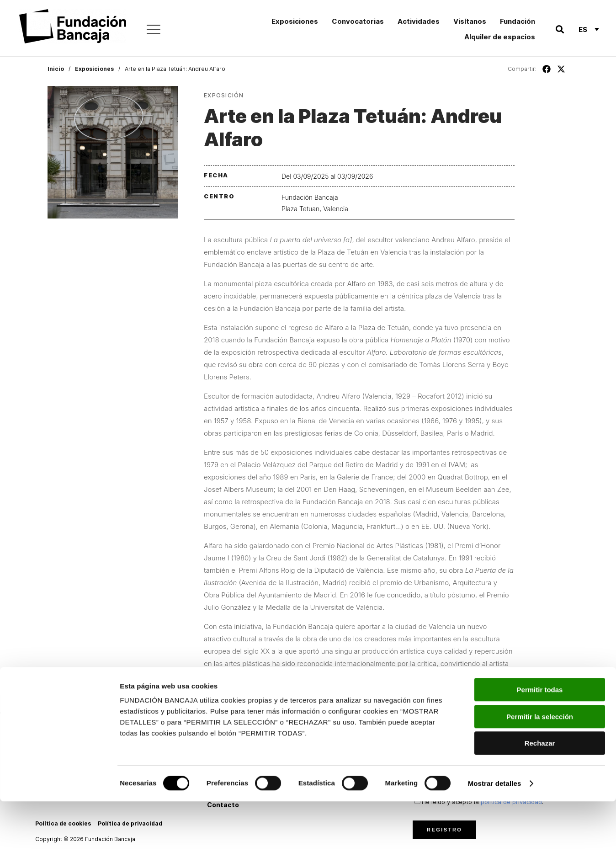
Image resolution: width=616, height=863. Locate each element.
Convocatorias (358, 21)
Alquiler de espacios (500, 37)
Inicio (56, 69)
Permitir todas (540, 751)
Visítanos (470, 21)
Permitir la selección (540, 778)
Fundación (518, 21)
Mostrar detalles (495, 845)
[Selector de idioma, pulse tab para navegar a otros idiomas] (589, 29)
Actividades (419, 21)
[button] (560, 29)
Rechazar (540, 805)
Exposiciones (295, 21)
